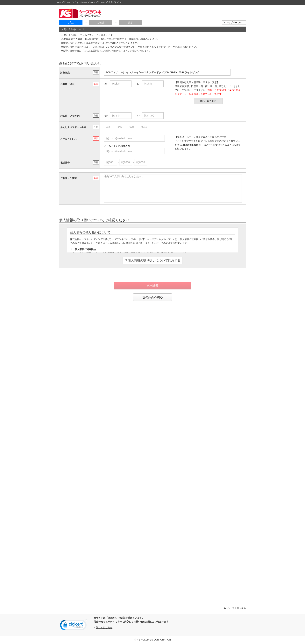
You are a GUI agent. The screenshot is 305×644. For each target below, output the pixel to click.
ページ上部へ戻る (237, 608)
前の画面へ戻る (152, 297)
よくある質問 (91, 51)
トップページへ (234, 23)
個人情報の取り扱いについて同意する (153, 260)
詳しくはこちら (208, 101)
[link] (74, 626)
